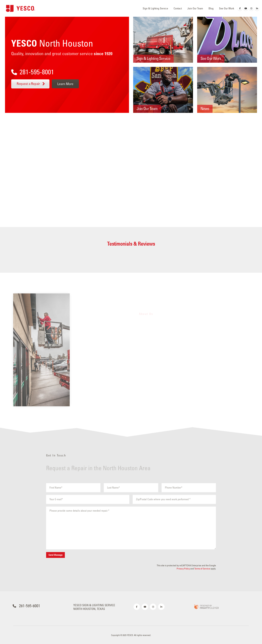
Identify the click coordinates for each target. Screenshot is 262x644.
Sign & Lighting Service (155, 8)
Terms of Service (202, 569)
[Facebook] (240, 8)
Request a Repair (31, 84)
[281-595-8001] (62, 70)
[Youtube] (246, 8)
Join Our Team (195, 8)
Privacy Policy (183, 569)
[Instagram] (251, 8)
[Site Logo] (20, 8)
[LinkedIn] (257, 8)
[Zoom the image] (206, 607)
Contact (178, 8)
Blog (211, 8)
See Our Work (227, 8)
